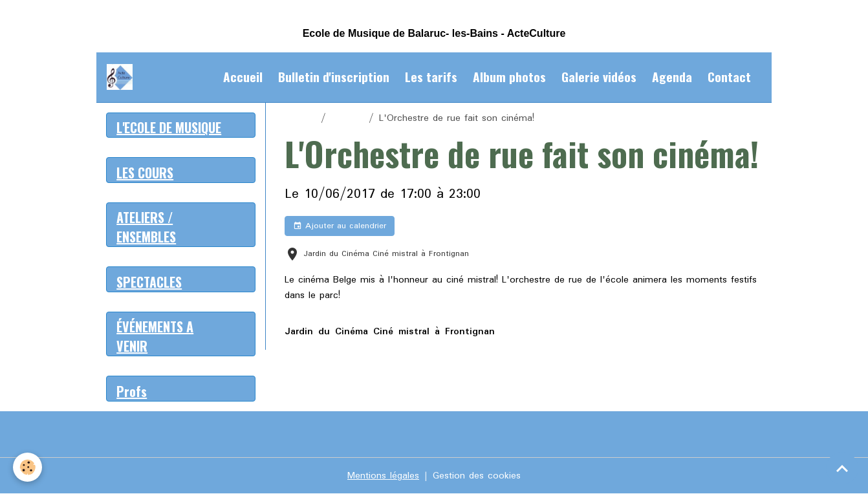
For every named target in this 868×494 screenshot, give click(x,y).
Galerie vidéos (599, 77)
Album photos (509, 77)
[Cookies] (27, 467)
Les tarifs (431, 77)
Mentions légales (383, 476)
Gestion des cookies (477, 476)
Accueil (243, 77)
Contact (729, 77)
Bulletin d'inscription (334, 77)
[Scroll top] (842, 468)
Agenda (672, 77)
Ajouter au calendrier (340, 226)
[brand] (122, 77)
